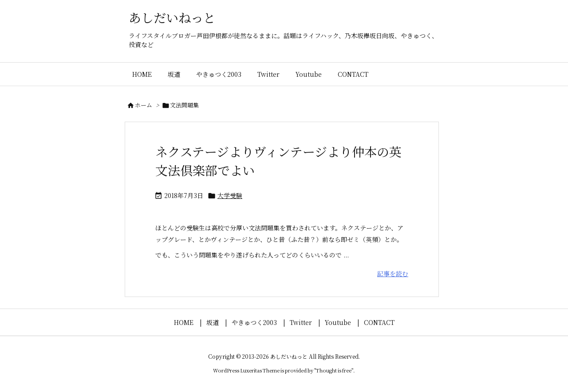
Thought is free (334, 370)
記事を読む (393, 273)
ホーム (144, 105)
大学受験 (230, 195)
